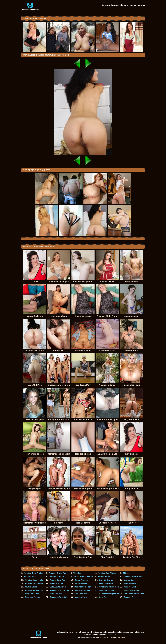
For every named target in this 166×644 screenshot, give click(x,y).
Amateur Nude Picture (83, 577)
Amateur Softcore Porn (109, 587)
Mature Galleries (32, 587)
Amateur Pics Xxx (82, 590)
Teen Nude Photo (56, 577)
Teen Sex (77, 573)
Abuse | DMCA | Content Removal (111, 637)
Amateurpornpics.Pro (35, 590)
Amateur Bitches (131, 587)
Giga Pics (103, 597)
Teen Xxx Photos (33, 597)
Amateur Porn (81, 597)
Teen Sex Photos (107, 590)
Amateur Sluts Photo (34, 583)
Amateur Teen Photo (34, 580)
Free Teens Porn (106, 583)
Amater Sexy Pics (58, 580)
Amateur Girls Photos (34, 573)
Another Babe (130, 583)
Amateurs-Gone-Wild (59, 597)
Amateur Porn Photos (59, 590)
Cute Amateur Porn (58, 587)
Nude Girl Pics (56, 594)
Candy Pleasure (81, 580)
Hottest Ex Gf (104, 577)
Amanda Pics (30, 577)
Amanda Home (56, 583)
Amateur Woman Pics (133, 577)
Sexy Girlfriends (106, 580)
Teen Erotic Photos (132, 590)
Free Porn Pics (81, 594)
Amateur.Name (81, 583)
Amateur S (128, 597)
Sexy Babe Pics (32, 594)
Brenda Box (129, 580)
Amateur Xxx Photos (107, 573)
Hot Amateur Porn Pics (134, 594)
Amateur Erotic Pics (58, 573)
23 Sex (126, 573)
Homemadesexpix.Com (109, 594)
